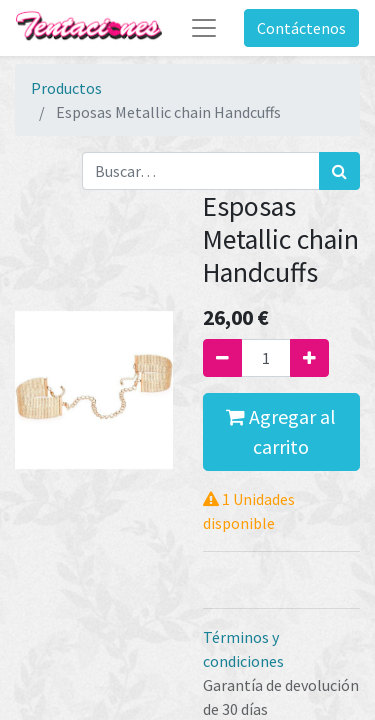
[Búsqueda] (339, 171)
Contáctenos (301, 28)
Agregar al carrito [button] (281, 431)
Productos (66, 88)
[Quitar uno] (222, 358)
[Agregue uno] (309, 358)
